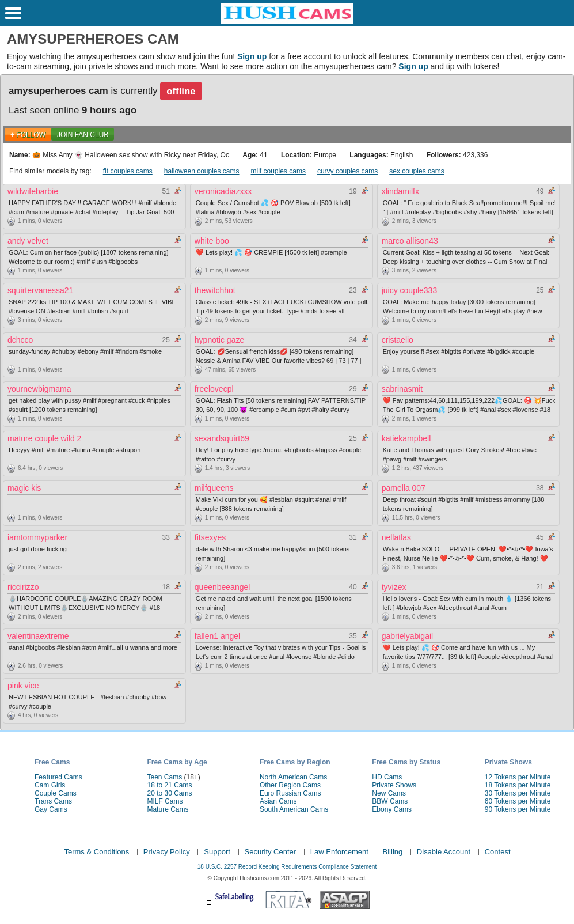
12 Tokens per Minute (518, 777)
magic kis (24, 488)
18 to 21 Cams (169, 785)
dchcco (20, 340)
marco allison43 (410, 241)
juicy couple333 (410, 290)
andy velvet (28, 241)
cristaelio (398, 340)
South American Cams (294, 809)
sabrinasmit (402, 389)
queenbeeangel (223, 587)
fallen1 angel (217, 636)
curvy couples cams (347, 171)
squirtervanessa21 (40, 290)
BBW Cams (390, 801)
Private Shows (394, 785)
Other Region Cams (290, 785)
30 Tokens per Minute (518, 793)
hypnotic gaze (219, 340)
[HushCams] (287, 21)
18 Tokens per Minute (518, 785)
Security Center (271, 852)
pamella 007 (404, 488)
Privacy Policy (167, 852)
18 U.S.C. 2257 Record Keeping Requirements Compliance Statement (287, 867)
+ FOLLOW (28, 135)
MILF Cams (165, 801)
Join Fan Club (83, 135)
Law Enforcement (339, 852)
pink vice (23, 686)
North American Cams (293, 777)
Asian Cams (278, 801)
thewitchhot (215, 290)
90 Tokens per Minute (518, 809)
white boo (212, 241)
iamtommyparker (37, 537)
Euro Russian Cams (290, 793)
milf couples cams (278, 171)
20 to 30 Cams (169, 793)
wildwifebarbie (33, 191)
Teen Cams (164, 777)
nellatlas (396, 537)
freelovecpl (214, 389)
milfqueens (214, 488)
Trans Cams (53, 801)
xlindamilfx (400, 191)
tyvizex (394, 587)
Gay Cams (51, 809)
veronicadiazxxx (223, 191)
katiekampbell (406, 438)
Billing (393, 852)
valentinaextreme (38, 636)
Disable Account (444, 852)
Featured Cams (58, 777)
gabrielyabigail (408, 636)
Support (217, 852)
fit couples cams (128, 171)
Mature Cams (168, 809)
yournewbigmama (39, 389)
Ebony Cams (392, 809)
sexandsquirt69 (222, 438)
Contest (498, 852)
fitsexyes (210, 537)
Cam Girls (50, 785)
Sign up (252, 56)
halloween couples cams (202, 171)
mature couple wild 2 (44, 438)
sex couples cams (417, 171)
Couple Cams (56, 793)
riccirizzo (23, 587)
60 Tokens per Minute (518, 801)
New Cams (389, 793)
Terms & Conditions (96, 852)
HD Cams (387, 777)
